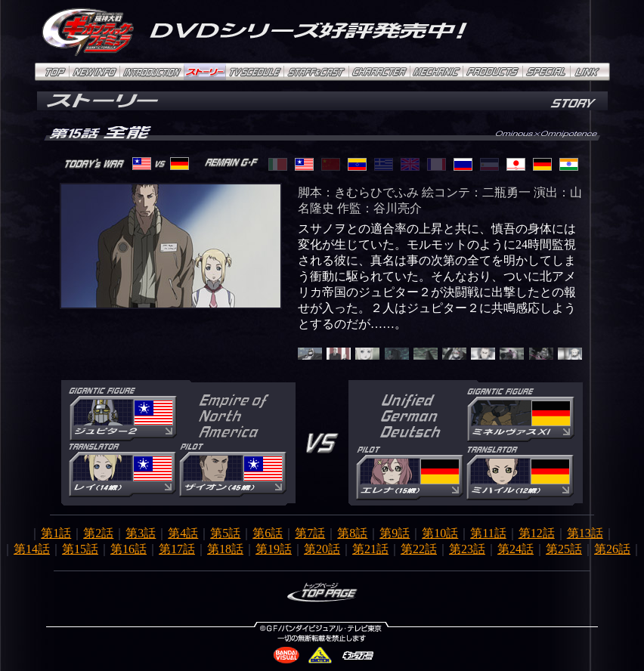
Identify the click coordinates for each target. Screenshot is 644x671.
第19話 (274, 549)
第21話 (370, 549)
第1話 (56, 533)
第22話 (419, 549)
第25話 (564, 549)
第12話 (537, 533)
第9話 (395, 533)
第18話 (225, 549)
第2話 (98, 533)
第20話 (322, 549)
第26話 (612, 549)
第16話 (128, 549)
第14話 (32, 549)
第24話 (516, 549)
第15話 (80, 549)
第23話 (467, 549)
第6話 (268, 533)
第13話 (585, 533)
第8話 (352, 533)
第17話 (177, 549)
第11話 (488, 533)
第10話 (440, 533)
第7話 (310, 533)
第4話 (183, 533)
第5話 (225, 533)
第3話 (141, 533)
